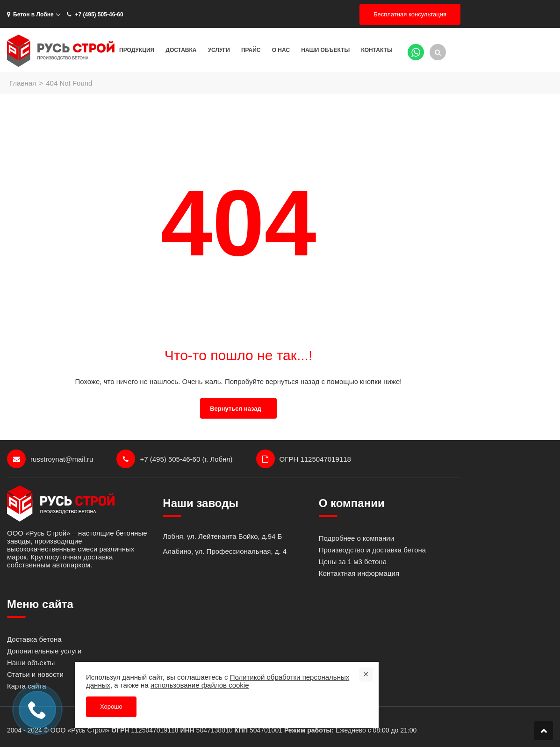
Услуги (219, 50)
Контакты (377, 50)
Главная (23, 83)
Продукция (137, 50)
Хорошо (111, 707)
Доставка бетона (34, 639)
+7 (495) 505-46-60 (94, 15)
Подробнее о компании (356, 538)
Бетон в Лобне (30, 15)
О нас (281, 50)
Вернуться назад (236, 409)
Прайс (251, 50)
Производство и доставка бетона (372, 550)
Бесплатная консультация (410, 14)
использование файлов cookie (200, 685)
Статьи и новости (35, 674)
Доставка (181, 50)
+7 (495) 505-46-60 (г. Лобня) (174, 459)
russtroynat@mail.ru (50, 459)
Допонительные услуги (44, 651)
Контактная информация (359, 573)
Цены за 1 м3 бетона (353, 562)
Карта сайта (27, 686)
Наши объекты (325, 50)
